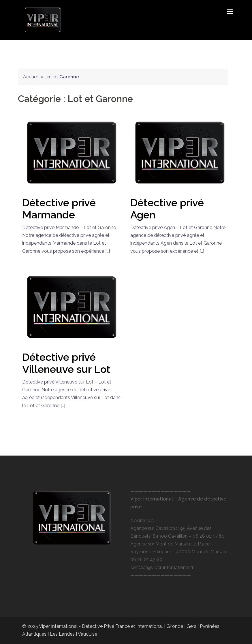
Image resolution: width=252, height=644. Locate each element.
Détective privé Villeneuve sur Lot (66, 363)
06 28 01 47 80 (209, 536)
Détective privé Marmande (59, 209)
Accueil (31, 77)
